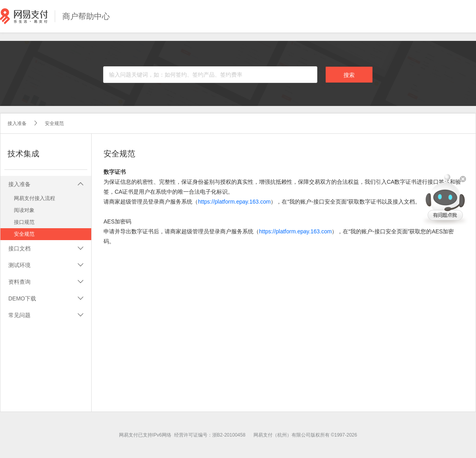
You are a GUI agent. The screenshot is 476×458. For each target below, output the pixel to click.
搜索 (349, 75)
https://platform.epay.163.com (234, 202)
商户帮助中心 (86, 16)
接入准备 (17, 123)
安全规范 (54, 123)
